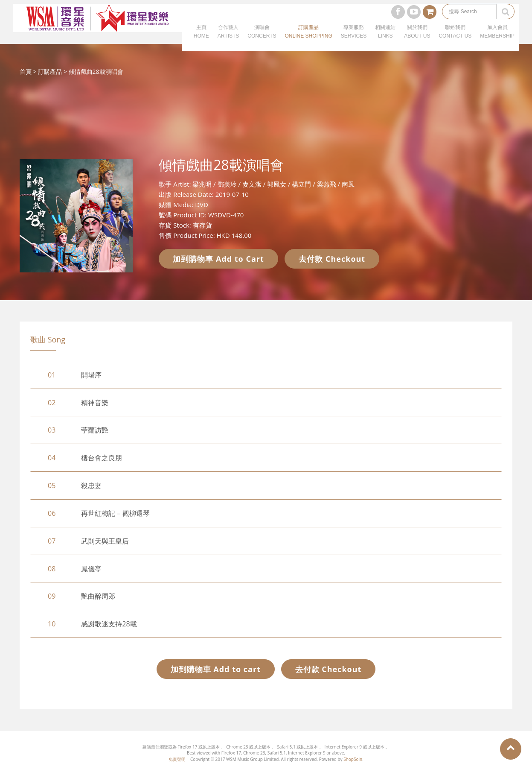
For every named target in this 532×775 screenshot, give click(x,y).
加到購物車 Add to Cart (218, 259)
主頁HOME (201, 38)
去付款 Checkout (332, 259)
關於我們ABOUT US (417, 38)
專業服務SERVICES (354, 38)
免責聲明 (177, 759)
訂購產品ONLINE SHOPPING (308, 38)
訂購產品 (50, 72)
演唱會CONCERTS (262, 38)
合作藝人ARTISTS (228, 38)
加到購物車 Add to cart (216, 669)
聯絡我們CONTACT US (455, 38)
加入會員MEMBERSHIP (497, 38)
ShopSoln (353, 759)
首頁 (26, 72)
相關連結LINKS (385, 38)
